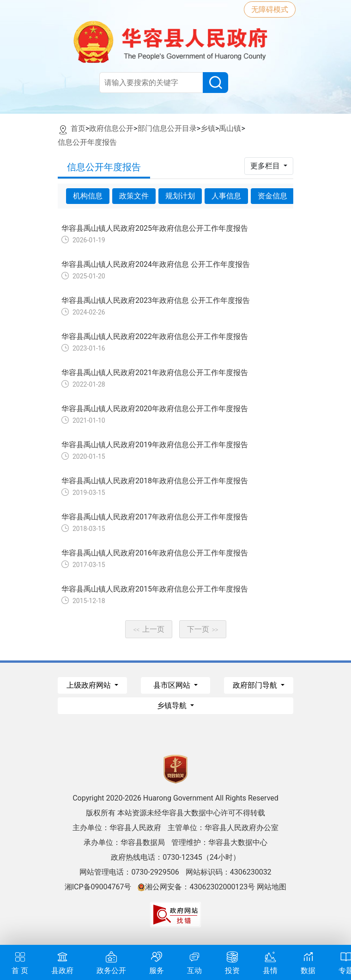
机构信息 (88, 196)
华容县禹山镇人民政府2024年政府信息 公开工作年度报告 (156, 264)
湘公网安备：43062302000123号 (196, 887)
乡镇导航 (173, 706)
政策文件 (134, 196)
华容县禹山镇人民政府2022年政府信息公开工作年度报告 (155, 336)
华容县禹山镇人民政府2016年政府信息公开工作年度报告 (155, 553)
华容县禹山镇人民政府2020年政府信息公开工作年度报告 (155, 409)
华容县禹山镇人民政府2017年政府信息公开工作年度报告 (155, 517)
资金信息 (272, 196)
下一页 (203, 629)
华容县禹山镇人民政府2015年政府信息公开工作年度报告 (155, 589)
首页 (78, 128)
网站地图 (272, 887)
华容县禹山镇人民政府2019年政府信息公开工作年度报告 (155, 445)
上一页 (149, 629)
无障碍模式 (270, 9)
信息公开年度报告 (87, 142)
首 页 (20, 962)
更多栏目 (266, 166)
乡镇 (208, 128)
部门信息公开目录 (167, 128)
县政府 (62, 962)
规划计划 (180, 196)
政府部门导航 (256, 685)
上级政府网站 (90, 685)
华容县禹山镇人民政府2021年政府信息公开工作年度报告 (155, 373)
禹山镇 (230, 128)
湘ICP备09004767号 (98, 887)
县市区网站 (173, 685)
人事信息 (226, 196)
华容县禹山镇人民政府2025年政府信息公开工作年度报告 (155, 228)
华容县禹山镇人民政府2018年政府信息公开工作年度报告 (155, 481)
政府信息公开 (111, 128)
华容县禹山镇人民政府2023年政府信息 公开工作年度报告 (156, 300)
